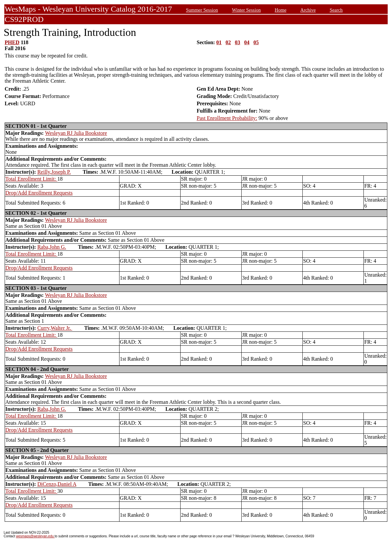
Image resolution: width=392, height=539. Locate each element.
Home (281, 10)
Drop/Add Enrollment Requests (39, 193)
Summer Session (202, 10)
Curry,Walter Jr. (55, 328)
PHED (12, 42)
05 (256, 42)
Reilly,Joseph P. (54, 172)
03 (238, 42)
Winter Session (246, 10)
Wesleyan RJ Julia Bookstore (76, 133)
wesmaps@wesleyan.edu (35, 536)
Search (336, 10)
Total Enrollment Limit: (31, 179)
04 (247, 42)
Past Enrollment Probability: (227, 118)
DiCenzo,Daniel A (57, 484)
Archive (308, 10)
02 (228, 42)
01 (219, 42)
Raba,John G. (52, 247)
